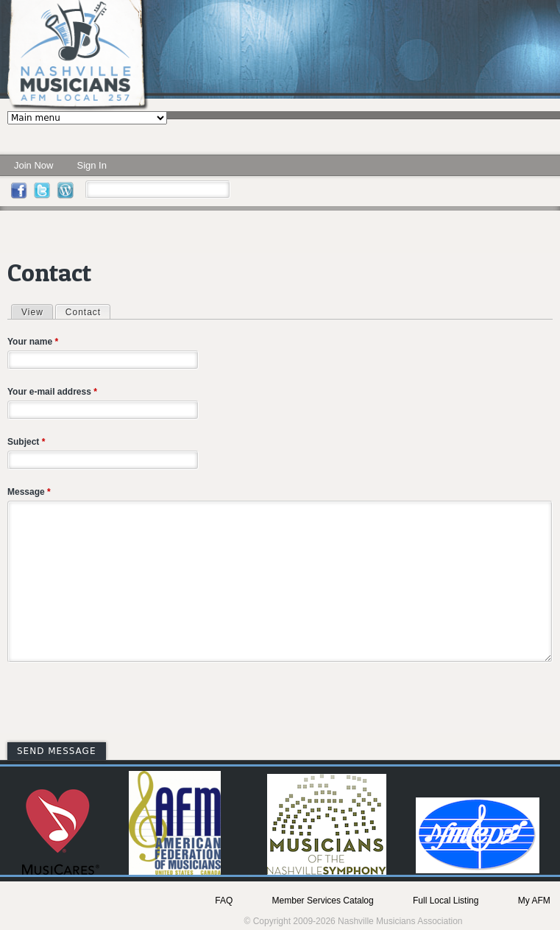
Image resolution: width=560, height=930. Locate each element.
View (32, 312)
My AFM (534, 901)
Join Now (33, 165)
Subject (26, 442)
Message (29, 492)
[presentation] (119, 705)
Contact (88, 311)
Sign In (91, 165)
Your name (33, 342)
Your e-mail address (52, 392)
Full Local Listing (446, 901)
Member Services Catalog (323, 901)
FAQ (224, 901)
